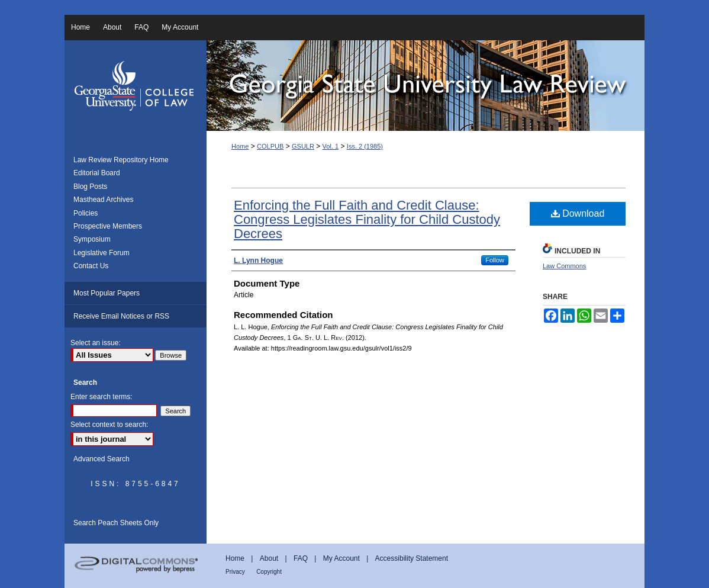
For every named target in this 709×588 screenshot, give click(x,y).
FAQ (301, 558)
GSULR (303, 146)
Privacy (235, 572)
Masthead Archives (103, 200)
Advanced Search (101, 459)
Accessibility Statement (412, 558)
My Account (341, 558)
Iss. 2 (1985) (365, 146)
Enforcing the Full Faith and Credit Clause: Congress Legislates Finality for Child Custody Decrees (367, 219)
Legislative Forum (101, 253)
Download (578, 213)
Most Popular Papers (107, 293)
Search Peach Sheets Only (116, 523)
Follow (495, 260)
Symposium (92, 239)
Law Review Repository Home (121, 160)
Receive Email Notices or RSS (121, 316)
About (269, 558)
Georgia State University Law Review (426, 86)
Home (240, 146)
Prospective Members (108, 226)
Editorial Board (97, 173)
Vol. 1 (331, 146)
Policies (86, 213)
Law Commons (564, 266)
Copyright (269, 572)
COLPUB (270, 146)
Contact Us (91, 266)
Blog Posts (90, 187)
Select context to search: (109, 425)
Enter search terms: (101, 397)
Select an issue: (96, 343)
